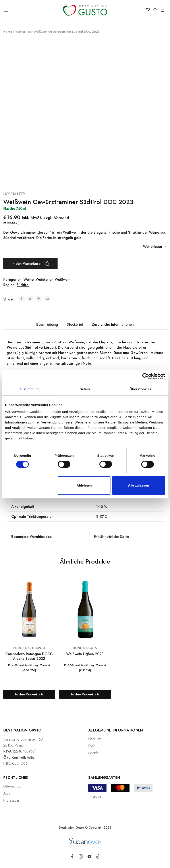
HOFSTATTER (14, 194)
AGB (7, 793)
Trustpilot (95, 797)
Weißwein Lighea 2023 (85, 654)
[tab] (47, 325)
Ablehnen (84, 485)
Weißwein (63, 280)
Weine (28, 280)
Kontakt (93, 753)
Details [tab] (85, 389)
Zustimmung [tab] (30, 389)
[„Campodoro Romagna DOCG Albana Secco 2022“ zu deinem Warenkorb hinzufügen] (29, 694)
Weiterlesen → (155, 247)
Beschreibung (47, 324)
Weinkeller (23, 32)
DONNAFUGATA (85, 648)
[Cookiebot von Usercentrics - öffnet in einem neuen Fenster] (146, 376)
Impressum (11, 800)
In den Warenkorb (30, 264)
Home (8, 32)
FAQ (92, 746)
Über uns (95, 739)
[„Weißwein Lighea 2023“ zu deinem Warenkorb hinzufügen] (85, 694)
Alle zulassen (138, 485)
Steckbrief (75, 324)
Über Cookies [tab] (141, 389)
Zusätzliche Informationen (113, 324)
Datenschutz (12, 786)
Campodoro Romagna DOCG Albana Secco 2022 (29, 656)
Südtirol (23, 285)
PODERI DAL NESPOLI (29, 648)
